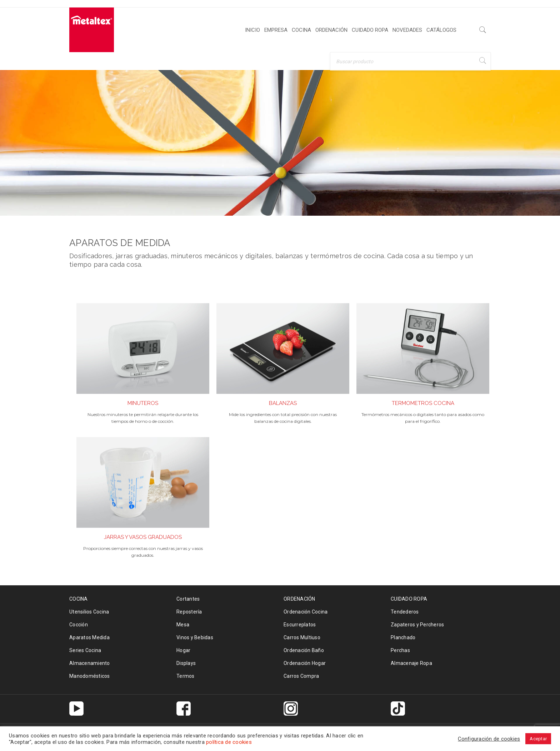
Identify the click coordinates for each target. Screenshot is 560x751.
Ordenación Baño (304, 650)
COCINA (79, 599)
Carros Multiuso (302, 637)
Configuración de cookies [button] (489, 739)
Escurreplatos (300, 625)
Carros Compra (301, 676)
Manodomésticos (90, 676)
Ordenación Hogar (305, 663)
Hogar (183, 650)
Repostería (189, 612)
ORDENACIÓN (299, 599)
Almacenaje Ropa (411, 663)
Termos (186, 676)
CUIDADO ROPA (409, 599)
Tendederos (405, 612)
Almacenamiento (90, 663)
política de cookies (229, 742)
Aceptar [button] (538, 739)
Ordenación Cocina (306, 612)
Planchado (403, 637)
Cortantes (188, 599)
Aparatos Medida (89, 637)
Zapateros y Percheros (417, 625)
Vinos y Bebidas (195, 637)
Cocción (79, 625)
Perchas (400, 650)
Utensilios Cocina (89, 612)
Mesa (183, 625)
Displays (186, 663)
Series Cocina (85, 650)
